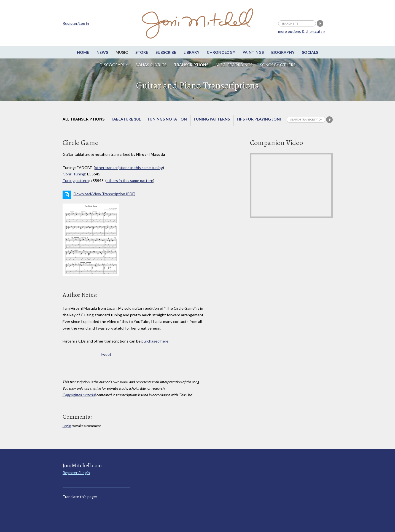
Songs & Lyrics (151, 65)
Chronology (221, 52)
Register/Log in (76, 23)
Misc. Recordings (235, 65)
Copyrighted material (79, 395)
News (102, 52)
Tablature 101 (126, 119)
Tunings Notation (167, 119)
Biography (283, 52)
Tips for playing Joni (259, 119)
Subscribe (166, 52)
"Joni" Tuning (74, 174)
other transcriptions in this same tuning (129, 168)
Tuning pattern (76, 181)
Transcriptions (191, 65)
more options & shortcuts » (302, 31)
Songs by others (278, 65)
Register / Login (76, 473)
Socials (310, 52)
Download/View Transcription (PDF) (104, 194)
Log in (67, 426)
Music (122, 52)
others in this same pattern (130, 181)
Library (191, 52)
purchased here (155, 341)
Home (83, 52)
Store (142, 52)
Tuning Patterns (212, 119)
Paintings (253, 52)
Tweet (106, 354)
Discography (114, 65)
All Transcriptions (84, 119)
